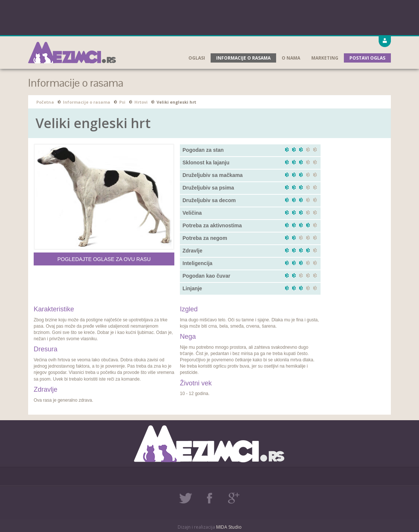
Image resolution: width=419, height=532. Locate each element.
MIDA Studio (229, 527)
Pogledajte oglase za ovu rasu (104, 259)
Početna (45, 102)
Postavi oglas (367, 58)
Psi (122, 102)
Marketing (325, 58)
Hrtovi (141, 102)
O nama (291, 58)
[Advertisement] (209, 17)
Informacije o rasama (243, 58)
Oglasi (197, 58)
